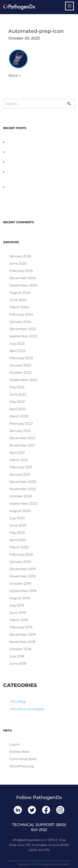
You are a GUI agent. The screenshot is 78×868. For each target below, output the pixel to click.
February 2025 (21, 271)
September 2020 (23, 504)
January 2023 (20, 365)
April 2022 (17, 409)
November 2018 (22, 642)
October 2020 (21, 496)
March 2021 (19, 460)
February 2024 (21, 314)
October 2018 (20, 649)
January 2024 (20, 322)
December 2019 (22, 569)
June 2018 (18, 664)
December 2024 (23, 278)
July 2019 (17, 605)
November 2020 (23, 489)
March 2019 (19, 620)
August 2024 (20, 293)
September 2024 (23, 285)
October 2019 (20, 584)
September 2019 (23, 591)
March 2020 (19, 547)
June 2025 (18, 263)
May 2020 (17, 533)
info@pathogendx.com (29, 840)
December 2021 (22, 438)
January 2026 (20, 256)
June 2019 (18, 613)
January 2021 (20, 474)
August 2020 (20, 511)
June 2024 (18, 300)
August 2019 (20, 598)
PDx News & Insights (27, 709)
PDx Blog (18, 702)
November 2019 (22, 576)
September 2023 (23, 336)
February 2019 (21, 627)
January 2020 (20, 562)
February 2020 (21, 554)
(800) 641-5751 (40, 850)
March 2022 (19, 416)
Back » (15, 75)
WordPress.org (22, 766)
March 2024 (19, 307)
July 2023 (17, 343)
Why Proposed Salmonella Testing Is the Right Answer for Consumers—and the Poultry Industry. (39, 177)
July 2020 (17, 518)
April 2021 (17, 453)
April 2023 (17, 351)
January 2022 (20, 431)
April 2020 (18, 540)
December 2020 (23, 482)
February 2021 (21, 467)
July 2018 (17, 656)
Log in (14, 744)
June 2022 (18, 394)
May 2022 (17, 402)
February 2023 (21, 358)
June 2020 (18, 525)
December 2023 (23, 329)
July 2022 (17, 387)
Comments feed (23, 759)
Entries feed (19, 752)
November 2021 (22, 445)
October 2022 (20, 373)
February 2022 (21, 424)
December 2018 (22, 634)
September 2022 (23, 380)
